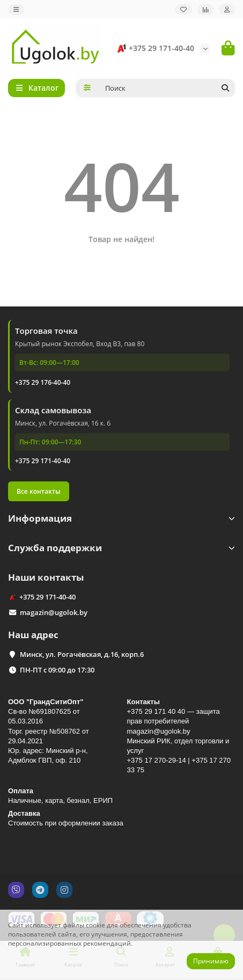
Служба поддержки (121, 548)
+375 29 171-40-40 (154, 48)
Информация (121, 518)
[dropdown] (16, 9)
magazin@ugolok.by (54, 612)
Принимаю (211, 961)
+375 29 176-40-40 (43, 382)
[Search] (167, 88)
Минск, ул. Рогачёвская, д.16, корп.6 (82, 654)
